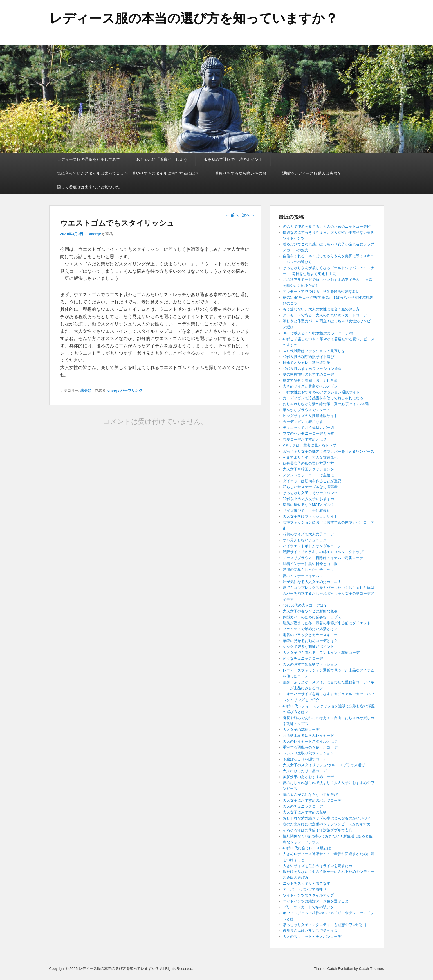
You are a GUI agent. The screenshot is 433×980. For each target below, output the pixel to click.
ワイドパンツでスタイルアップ (308, 895)
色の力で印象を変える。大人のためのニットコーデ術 (327, 227)
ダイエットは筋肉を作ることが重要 (312, 481)
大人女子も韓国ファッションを (308, 469)
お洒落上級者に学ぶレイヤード (308, 735)
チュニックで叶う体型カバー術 (308, 428)
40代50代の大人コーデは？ (305, 605)
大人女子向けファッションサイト (310, 516)
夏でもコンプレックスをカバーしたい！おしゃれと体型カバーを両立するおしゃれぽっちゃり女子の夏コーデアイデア (328, 593)
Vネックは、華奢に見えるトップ (310, 445)
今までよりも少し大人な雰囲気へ (310, 457)
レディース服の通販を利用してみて (89, 159)
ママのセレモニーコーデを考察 (310, 433)
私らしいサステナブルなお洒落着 (310, 487)
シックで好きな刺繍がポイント (308, 647)
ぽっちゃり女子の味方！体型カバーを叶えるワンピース (328, 451)
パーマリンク (131, 390)
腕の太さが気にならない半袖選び (310, 795)
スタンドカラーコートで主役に (308, 475)
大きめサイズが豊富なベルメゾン (310, 386)
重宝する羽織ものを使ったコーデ (310, 747)
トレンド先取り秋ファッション (308, 753)
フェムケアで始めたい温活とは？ (310, 629)
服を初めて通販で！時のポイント (233, 159)
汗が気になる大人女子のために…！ (312, 582)
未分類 (86, 390)
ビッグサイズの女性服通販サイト (310, 416)
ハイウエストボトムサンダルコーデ (312, 546)
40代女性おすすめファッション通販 (312, 369)
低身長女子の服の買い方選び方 (308, 463)
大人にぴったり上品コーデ (305, 771)
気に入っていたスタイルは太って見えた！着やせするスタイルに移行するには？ (128, 173)
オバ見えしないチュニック (305, 540)
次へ (248, 215)
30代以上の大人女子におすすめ (309, 499)
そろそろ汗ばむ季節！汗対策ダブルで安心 (318, 830)
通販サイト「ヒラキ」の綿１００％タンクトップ (323, 552)
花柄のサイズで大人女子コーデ (308, 534)
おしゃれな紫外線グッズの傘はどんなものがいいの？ (327, 818)
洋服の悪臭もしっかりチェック (308, 570)
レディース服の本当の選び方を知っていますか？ (194, 18)
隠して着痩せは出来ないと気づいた (89, 187)
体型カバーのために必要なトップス (312, 617)
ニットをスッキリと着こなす (307, 883)
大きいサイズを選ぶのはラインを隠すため (318, 866)
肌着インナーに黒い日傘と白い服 (310, 564)
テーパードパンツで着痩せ (305, 889)
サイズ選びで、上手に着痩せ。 (308, 511)
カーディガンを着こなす (303, 422)
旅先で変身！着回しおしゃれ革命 (310, 380)
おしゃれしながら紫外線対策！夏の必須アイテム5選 (326, 404)
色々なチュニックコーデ (303, 658)
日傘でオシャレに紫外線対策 (307, 363)
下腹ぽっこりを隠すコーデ (305, 759)
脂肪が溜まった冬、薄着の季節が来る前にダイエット (327, 623)
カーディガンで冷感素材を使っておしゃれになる (323, 398)
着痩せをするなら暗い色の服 (241, 173)
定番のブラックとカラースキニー (310, 635)
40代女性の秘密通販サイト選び (309, 357)
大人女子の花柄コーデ (301, 730)
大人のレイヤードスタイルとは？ (310, 741)
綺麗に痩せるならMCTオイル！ (309, 505)
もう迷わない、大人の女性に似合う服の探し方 (321, 309)
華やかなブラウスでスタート (307, 410)
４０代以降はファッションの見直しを (314, 351)
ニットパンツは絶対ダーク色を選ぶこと (316, 901)
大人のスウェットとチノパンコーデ (312, 937)
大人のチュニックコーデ (303, 806)
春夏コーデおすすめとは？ (305, 439)
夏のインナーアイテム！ (303, 576)
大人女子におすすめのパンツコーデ (312, 800)
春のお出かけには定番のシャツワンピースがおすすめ (327, 824)
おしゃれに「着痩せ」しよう (162, 159)
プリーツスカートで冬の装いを (308, 907)
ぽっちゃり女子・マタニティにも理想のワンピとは (325, 925)
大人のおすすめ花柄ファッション (310, 664)
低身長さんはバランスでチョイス (310, 931)
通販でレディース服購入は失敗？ (312, 173)
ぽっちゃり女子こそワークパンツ (310, 493)
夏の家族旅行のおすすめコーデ (308, 374)
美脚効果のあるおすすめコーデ (308, 777)
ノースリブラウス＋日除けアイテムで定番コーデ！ (325, 558)
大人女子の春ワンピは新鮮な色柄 (310, 611)
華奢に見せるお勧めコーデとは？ (310, 641)
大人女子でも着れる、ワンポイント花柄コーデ (321, 653)
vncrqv (95, 234)
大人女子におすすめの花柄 (305, 812)
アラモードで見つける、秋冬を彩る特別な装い (321, 291)
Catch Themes (372, 969)
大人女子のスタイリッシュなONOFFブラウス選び (324, 765)
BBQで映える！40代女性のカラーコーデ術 (318, 333)
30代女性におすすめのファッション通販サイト (321, 392)
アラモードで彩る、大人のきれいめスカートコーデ (325, 315)
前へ (232, 215)
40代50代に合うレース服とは (307, 848)
